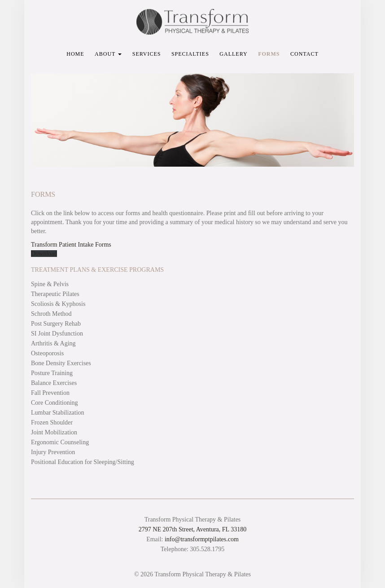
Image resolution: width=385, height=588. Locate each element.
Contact (304, 54)
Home (75, 54)
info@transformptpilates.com (202, 539)
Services (147, 54)
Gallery (233, 54)
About (108, 54)
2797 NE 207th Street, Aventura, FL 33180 (192, 529)
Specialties (190, 54)
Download (44, 254)
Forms (269, 54)
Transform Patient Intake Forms (71, 245)
